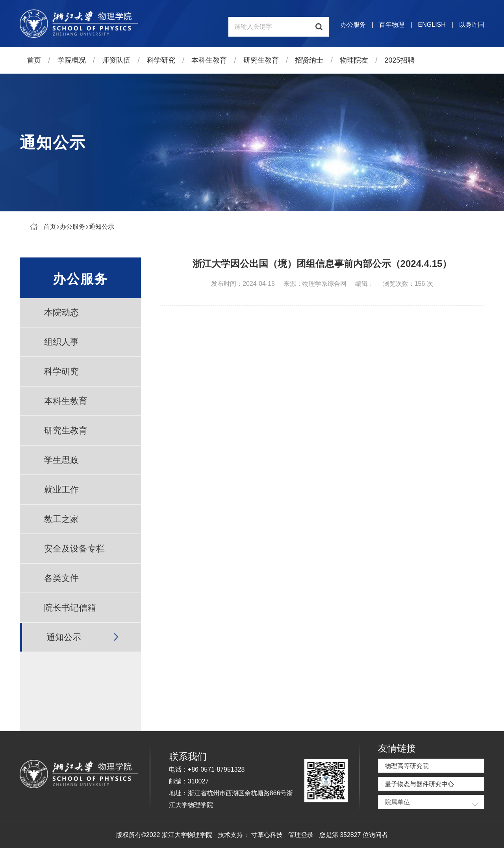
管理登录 (301, 835)
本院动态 (61, 312)
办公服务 (353, 25)
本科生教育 (209, 60)
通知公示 (102, 227)
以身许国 (472, 25)
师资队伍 (116, 60)
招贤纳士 (309, 60)
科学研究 (161, 60)
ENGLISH (432, 25)
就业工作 (61, 490)
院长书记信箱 (70, 608)
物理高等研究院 (407, 766)
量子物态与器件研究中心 (419, 784)
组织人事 (61, 342)
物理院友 (354, 60)
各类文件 (61, 578)
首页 (34, 60)
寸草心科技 (267, 835)
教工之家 (61, 519)
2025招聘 (400, 60)
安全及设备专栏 (74, 549)
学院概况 (72, 60)
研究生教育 (261, 60)
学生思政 (61, 460)
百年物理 (392, 25)
